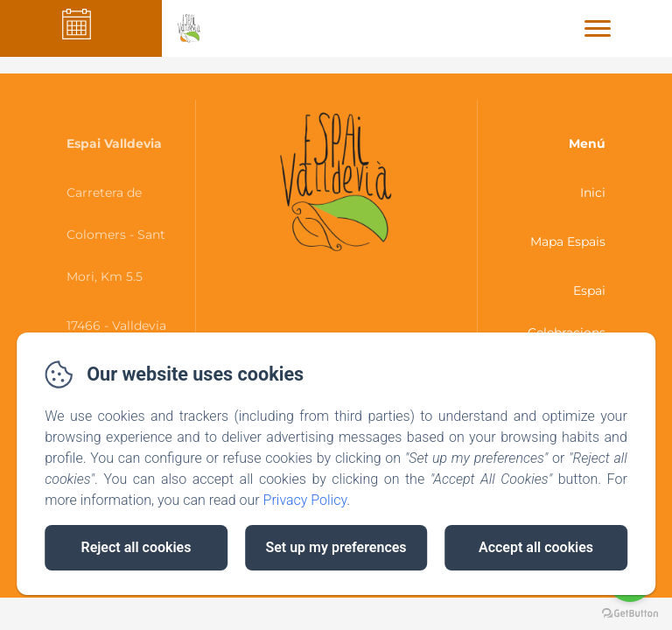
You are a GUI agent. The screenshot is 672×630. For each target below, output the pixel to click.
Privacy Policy (305, 500)
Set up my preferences (336, 547)
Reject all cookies (136, 547)
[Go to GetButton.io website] (630, 613)
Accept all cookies (536, 547)
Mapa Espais (568, 241)
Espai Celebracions (567, 311)
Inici (593, 192)
